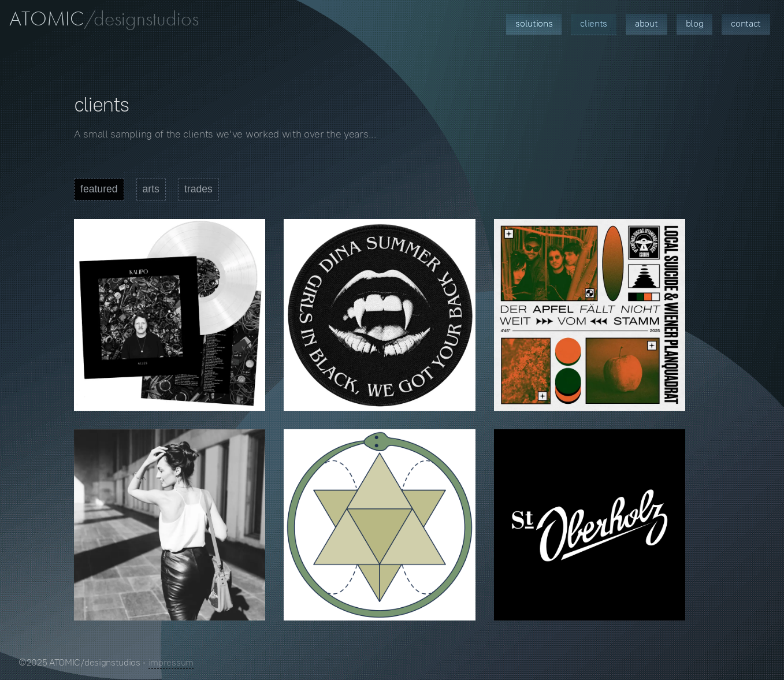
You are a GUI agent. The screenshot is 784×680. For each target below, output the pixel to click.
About (646, 23)
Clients (594, 23)
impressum (171, 662)
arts (151, 189)
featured (99, 189)
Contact (746, 23)
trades (198, 189)
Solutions (534, 23)
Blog (695, 23)
